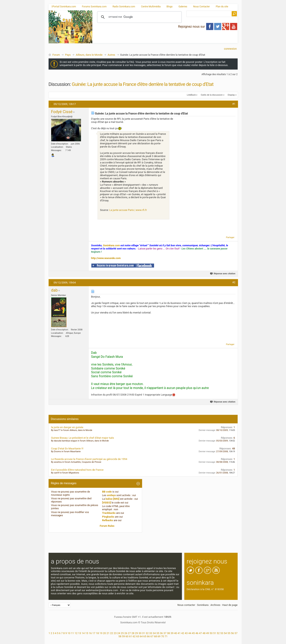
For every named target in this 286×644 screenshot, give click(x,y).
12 (76, 633)
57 (236, 633)
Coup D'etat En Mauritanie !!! (67, 449)
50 (211, 633)
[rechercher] (139, 17)
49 (207, 633)
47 (201, 633)
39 (172, 633)
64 (141, 636)
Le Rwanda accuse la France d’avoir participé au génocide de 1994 (89, 459)
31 (144, 633)
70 (163, 636)
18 (97, 633)
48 (204, 633)
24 (119, 633)
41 (179, 633)
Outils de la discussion (212, 95)
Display (231, 95)
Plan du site (222, 7)
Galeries (183, 7)
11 (73, 633)
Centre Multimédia (151, 7)
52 (218, 633)
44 (190, 633)
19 (101, 633)
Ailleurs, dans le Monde (89, 55)
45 (193, 633)
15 (87, 633)
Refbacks (108, 520)
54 (225, 633)
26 (126, 633)
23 (115, 633)
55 (229, 633)
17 (94, 633)
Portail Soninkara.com (64, 7)
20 (105, 633)
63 (138, 636)
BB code (107, 492)
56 (232, 633)
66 (148, 636)
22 (112, 633)
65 (145, 636)
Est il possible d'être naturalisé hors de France (77, 470)
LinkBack (191, 95)
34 (154, 633)
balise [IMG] (112, 499)
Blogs (170, 7)
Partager (230, 237)
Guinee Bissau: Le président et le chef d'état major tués (83, 438)
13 (80, 633)
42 (183, 633)
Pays (68, 55)
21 (108, 633)
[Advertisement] (165, 40)
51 (215, 633)
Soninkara (203, 605)
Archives (215, 605)
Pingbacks (108, 517)
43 (186, 633)
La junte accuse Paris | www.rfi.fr (128, 210)
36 (161, 633)
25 (122, 633)
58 (120, 636)
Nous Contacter (201, 7)
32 (147, 633)
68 (156, 636)
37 (165, 633)
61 (131, 636)
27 (129, 633)
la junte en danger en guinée (67, 427)
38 (168, 633)
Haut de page (230, 605)
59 (123, 636)
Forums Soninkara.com (94, 7)
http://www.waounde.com (106, 258)
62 (134, 636)
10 (69, 633)
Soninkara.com (111, 245)
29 (136, 633)
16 (90, 633)
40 (176, 633)
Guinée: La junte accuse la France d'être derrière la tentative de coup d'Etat (143, 84)
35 (158, 633)
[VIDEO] (106, 503)
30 (140, 633)
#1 (234, 104)
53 (222, 633)
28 (133, 633)
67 (152, 636)
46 (197, 633)
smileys (111, 495)
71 (166, 636)
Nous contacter (186, 605)
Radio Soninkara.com (124, 7)
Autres (111, 55)
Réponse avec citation (223, 274)
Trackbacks (109, 513)
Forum (56, 55)
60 (127, 636)
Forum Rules (107, 526)
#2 (234, 282)
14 (83, 633)
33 (151, 633)
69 (159, 636)
